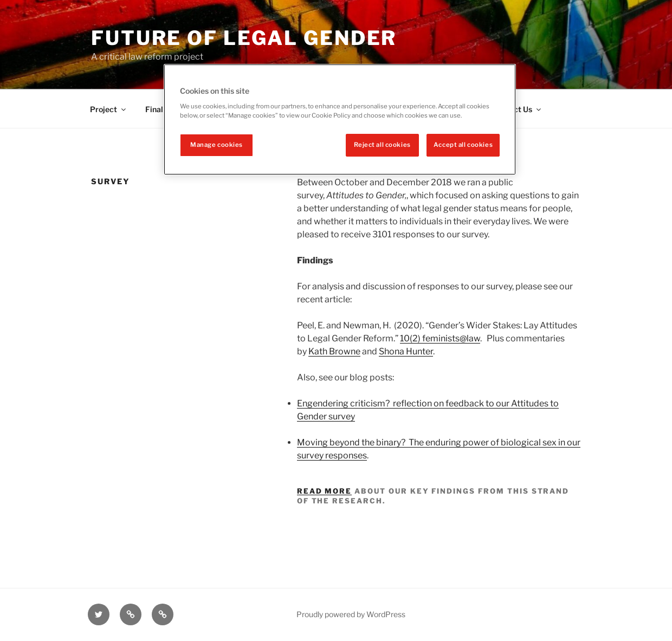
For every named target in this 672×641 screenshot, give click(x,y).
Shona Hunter (406, 351)
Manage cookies (217, 145)
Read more (325, 491)
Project (109, 109)
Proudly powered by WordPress (351, 614)
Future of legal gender (244, 38)
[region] (340, 119)
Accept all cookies (463, 145)
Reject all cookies (382, 145)
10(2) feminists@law (440, 338)
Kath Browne (334, 351)
